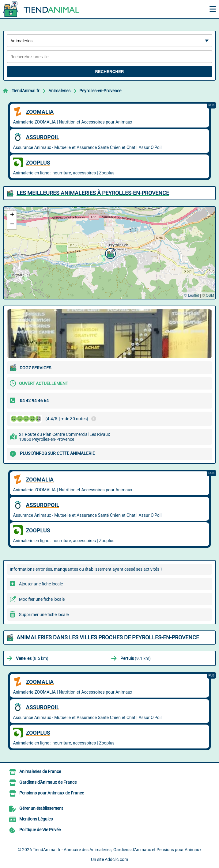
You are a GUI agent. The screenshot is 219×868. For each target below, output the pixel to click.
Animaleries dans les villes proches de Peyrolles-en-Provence (108, 637)
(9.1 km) (136, 658)
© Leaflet (191, 295)
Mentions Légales (36, 819)
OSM (210, 295)
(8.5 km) (32, 658)
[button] (110, 253)
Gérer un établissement (41, 808)
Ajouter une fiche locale (41, 584)
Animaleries (59, 91)
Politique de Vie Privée (40, 830)
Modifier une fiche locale (42, 599)
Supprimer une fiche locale (44, 615)
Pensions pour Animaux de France (52, 793)
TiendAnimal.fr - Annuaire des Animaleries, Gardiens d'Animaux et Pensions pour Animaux (117, 850)
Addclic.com (116, 859)
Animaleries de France (40, 771)
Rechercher (109, 72)
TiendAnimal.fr (26, 91)
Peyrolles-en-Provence (100, 91)
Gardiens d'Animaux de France (48, 782)
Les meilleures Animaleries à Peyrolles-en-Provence (93, 193)
